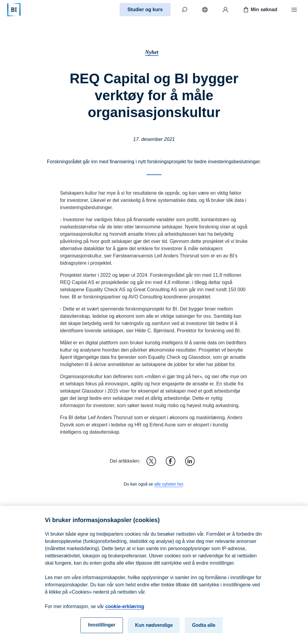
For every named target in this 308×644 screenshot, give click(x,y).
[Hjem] (14, 10)
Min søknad (260, 10)
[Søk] (184, 10)
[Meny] (294, 10)
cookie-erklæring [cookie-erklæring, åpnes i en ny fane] (125, 609)
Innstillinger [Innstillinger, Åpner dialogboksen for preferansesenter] (102, 627)
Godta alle (204, 628)
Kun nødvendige (154, 628)
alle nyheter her (169, 484)
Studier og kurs (145, 10)
